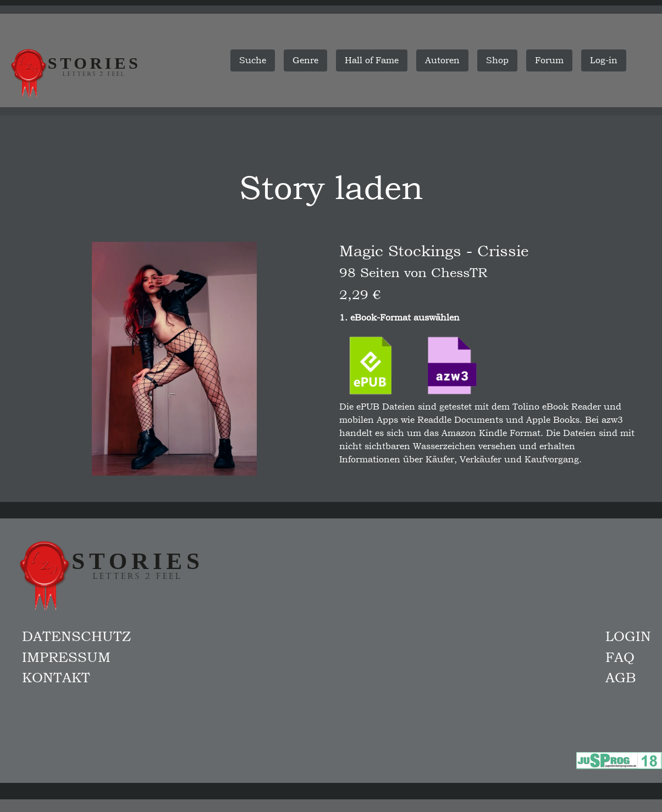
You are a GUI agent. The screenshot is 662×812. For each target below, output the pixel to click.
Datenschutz (76, 636)
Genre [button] (305, 60)
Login (628, 636)
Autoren (442, 60)
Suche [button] (253, 60)
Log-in (604, 60)
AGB (621, 677)
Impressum (66, 657)
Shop (497, 60)
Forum (549, 60)
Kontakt (56, 677)
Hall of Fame (372, 60)
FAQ (620, 657)
